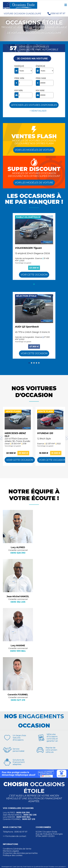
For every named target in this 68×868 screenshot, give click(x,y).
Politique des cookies (13, 855)
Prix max (41, 78)
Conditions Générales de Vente (17, 849)
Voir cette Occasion (34, 275)
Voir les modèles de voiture (34, 150)
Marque (19, 66)
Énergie (41, 66)
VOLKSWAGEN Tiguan (28, 248)
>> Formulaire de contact (15, 836)
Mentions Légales (11, 851)
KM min (19, 90)
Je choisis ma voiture (32, 58)
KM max (40, 90)
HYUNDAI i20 (45, 433)
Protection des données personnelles (20, 853)
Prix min (19, 78)
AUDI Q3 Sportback (27, 327)
